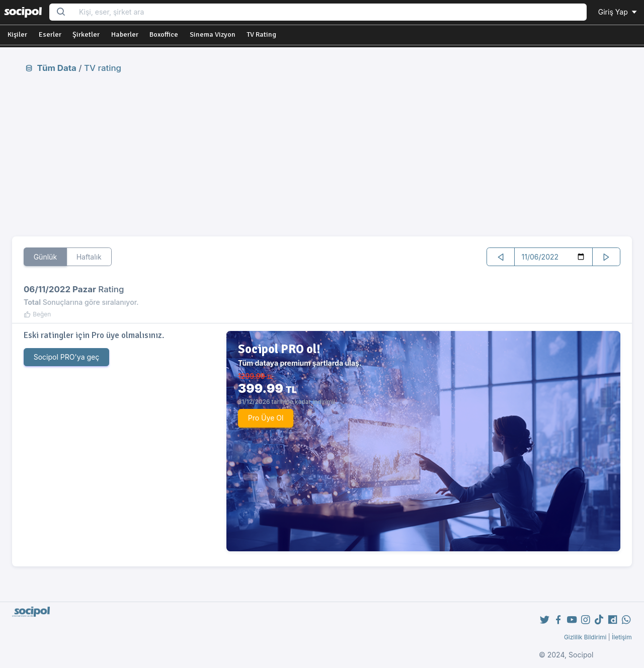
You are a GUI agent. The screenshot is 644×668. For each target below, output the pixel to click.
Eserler (50, 34)
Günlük (46, 257)
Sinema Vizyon (213, 34)
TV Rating (261, 34)
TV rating (103, 68)
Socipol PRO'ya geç (67, 357)
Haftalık (89, 257)
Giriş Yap (618, 12)
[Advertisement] (322, 154)
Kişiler (17, 34)
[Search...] (330, 12)
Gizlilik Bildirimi (585, 637)
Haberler (125, 34)
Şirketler (86, 34)
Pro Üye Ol (266, 418)
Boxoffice (164, 34)
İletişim (622, 637)
